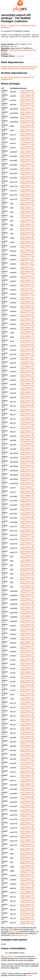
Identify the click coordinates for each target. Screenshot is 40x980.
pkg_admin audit (11, 958)
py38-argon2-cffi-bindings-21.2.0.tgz (28, 266)
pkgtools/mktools (14, 70)
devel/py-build (26, 69)
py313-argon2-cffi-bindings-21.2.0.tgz (28, 124)
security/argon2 (16, 79)
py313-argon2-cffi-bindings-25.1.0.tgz (28, 102)
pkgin (10, 932)
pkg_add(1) (15, 933)
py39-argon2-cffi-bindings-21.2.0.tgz (28, 270)
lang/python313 (29, 79)
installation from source (19, 937)
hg (20, 58)
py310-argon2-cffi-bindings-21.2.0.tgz (28, 111)
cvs (17, 58)
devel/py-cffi (6, 79)
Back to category (8, 26)
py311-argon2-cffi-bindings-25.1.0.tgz (28, 94)
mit (10, 56)
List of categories (23, 26)
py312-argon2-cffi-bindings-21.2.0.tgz (28, 119)
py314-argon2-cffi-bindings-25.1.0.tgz (28, 107)
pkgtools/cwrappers (28, 70)
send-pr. (29, 977)
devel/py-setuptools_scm (10, 69)
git (22, 58)
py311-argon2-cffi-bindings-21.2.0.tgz (28, 115)
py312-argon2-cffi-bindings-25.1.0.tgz (28, 98)
